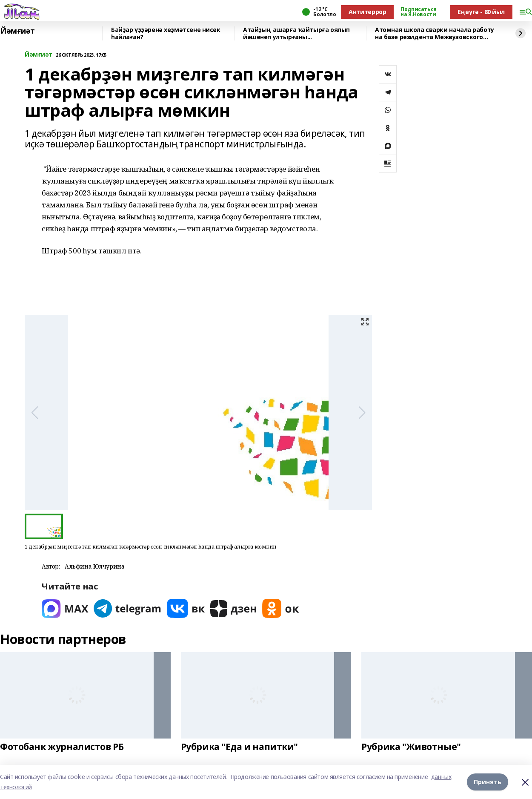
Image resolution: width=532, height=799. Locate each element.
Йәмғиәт (17, 31)
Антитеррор (367, 12)
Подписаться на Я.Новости (418, 12)
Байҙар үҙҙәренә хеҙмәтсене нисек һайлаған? (166, 33)
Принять (488, 782)
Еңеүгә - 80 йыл (481, 12)
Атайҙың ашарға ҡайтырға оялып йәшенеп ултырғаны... (296, 33)
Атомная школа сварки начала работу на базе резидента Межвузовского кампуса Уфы (435, 33)
